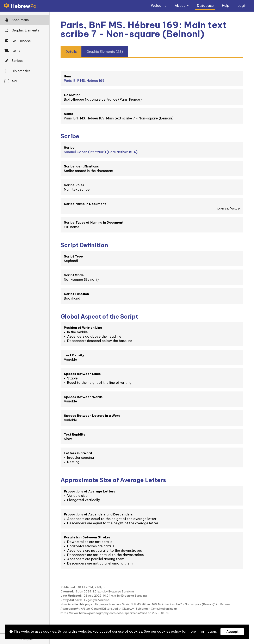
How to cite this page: (77, 604)
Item (67, 76)
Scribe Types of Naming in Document (94, 222)
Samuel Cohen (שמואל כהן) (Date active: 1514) (101, 152)
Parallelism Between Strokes (87, 537)
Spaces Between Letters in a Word (92, 416)
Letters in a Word (78, 453)
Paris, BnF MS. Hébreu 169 (84, 81)
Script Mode (74, 275)
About (180, 5)
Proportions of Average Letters (89, 491)
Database (205, 5)
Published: (68, 587)
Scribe (69, 147)
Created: (67, 591)
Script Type (73, 256)
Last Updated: (71, 596)
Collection (72, 95)
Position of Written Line (83, 328)
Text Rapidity (75, 434)
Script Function (76, 294)
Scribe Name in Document (85, 204)
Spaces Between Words (83, 397)
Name (69, 114)
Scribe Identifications (81, 166)
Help (226, 5)
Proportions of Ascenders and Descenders (98, 514)
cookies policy (169, 631)
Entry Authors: (71, 600)
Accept (232, 632)
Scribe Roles (74, 185)
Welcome (159, 5)
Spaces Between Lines (82, 374)
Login (242, 5)
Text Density (74, 355)
